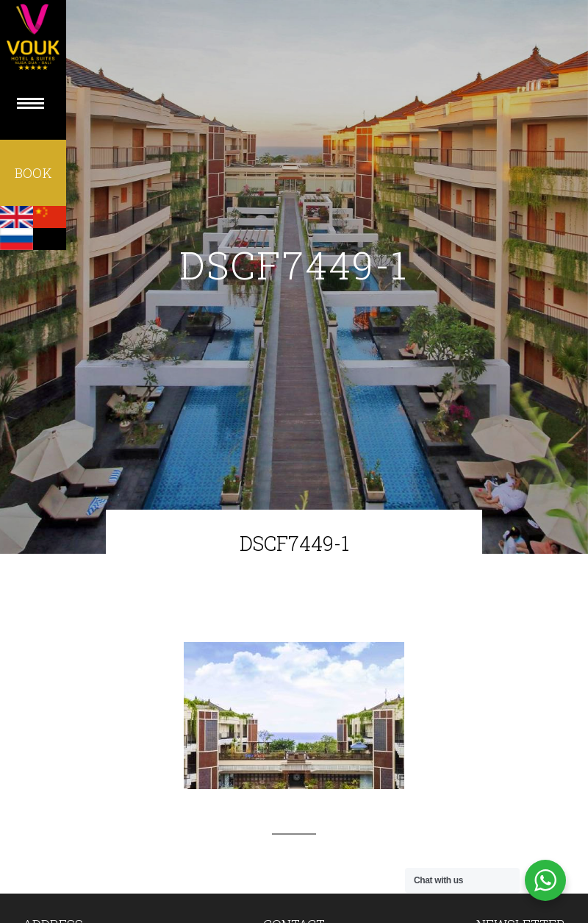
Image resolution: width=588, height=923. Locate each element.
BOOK (33, 173)
